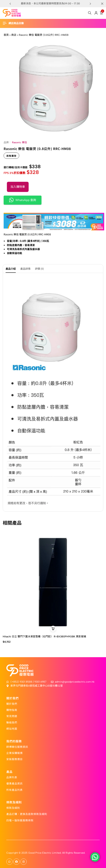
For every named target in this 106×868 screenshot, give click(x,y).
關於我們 (12, 704)
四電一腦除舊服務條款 (20, 820)
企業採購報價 (14, 753)
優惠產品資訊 (14, 783)
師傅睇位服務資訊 (17, 747)
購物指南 (12, 710)
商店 (14, 35)
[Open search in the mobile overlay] (90, 13)
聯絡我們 (12, 722)
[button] (90, 4)
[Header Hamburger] (15, 23)
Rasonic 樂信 (19, 142)
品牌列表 (12, 777)
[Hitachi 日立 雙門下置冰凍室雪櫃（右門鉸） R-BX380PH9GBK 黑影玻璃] (53, 582)
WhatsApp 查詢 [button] (23, 200)
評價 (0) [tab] (39, 269)
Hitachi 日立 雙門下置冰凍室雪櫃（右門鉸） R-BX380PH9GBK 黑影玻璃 (44, 637)
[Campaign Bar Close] (102, 4)
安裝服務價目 (14, 759)
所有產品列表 (14, 790)
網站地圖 (12, 729)
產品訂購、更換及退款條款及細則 (27, 814)
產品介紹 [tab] (11, 269)
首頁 (6, 35)
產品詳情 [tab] (25, 269)
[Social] (9, 862)
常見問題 (12, 716)
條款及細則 (13, 808)
